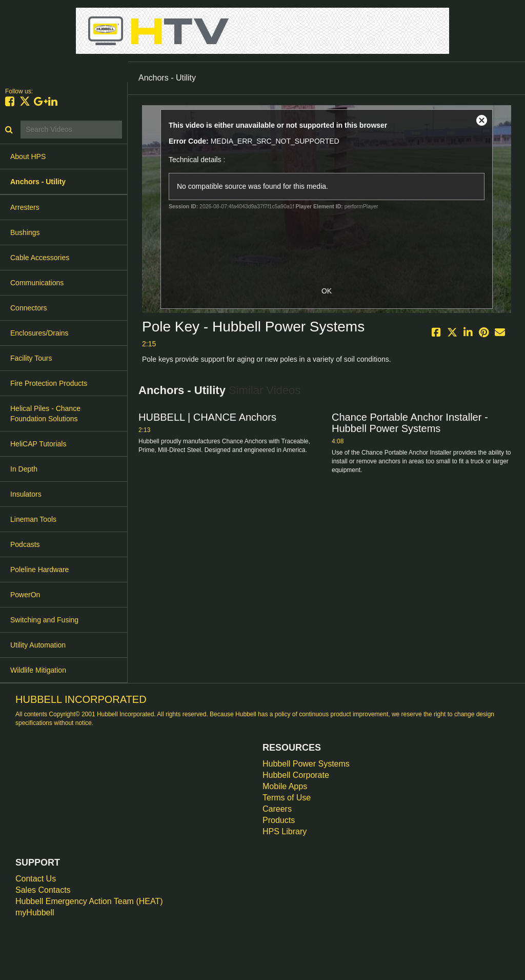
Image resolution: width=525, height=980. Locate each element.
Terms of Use (287, 798)
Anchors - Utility (38, 182)
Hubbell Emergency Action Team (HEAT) (89, 901)
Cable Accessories (40, 258)
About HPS (28, 156)
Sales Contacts (43, 890)
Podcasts (25, 544)
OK (327, 291)
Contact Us (36, 879)
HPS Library (285, 831)
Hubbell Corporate (296, 775)
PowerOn (25, 595)
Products (279, 820)
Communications (37, 283)
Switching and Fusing (44, 620)
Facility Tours (31, 358)
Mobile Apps (285, 786)
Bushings (25, 232)
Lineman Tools (33, 519)
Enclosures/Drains (39, 333)
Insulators (26, 494)
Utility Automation (38, 645)
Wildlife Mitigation (38, 670)
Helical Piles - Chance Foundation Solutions (45, 414)
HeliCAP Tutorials (38, 444)
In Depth (24, 469)
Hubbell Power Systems (306, 764)
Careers (277, 809)
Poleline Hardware (39, 570)
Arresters (25, 207)
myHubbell (35, 913)
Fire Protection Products (49, 383)
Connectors (29, 308)
